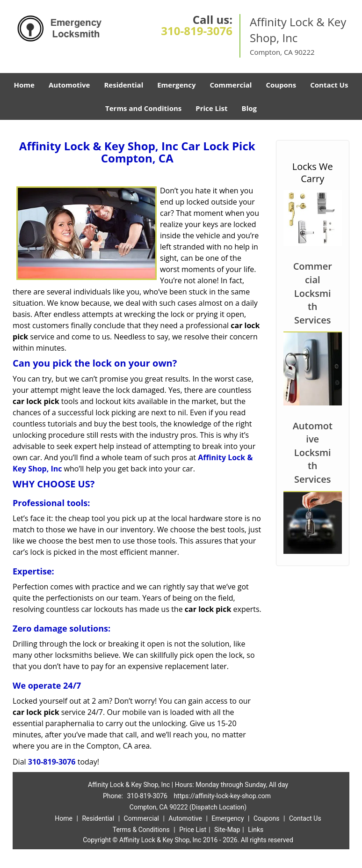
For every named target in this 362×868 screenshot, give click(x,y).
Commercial (231, 85)
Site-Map (227, 830)
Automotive (69, 85)
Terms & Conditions (141, 830)
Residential (123, 85)
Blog (249, 108)
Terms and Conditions (143, 108)
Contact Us (329, 85)
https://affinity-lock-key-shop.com (222, 796)
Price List (211, 108)
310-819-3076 (197, 31)
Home (24, 85)
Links (256, 830)
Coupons (281, 85)
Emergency (176, 85)
